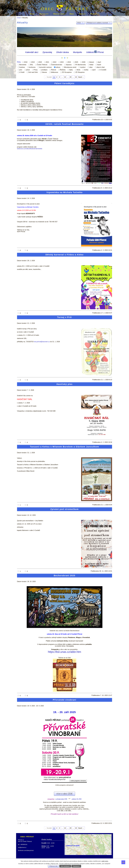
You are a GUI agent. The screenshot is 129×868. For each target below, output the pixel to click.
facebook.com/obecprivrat (26, 850)
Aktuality (44, 14)
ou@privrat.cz (22, 847)
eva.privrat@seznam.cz (42, 342)
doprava (69, 65)
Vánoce (44, 72)
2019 (33, 62)
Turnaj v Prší (64, 317)
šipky (71, 70)
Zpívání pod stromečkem (64, 509)
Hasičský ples (64, 384)
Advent (92, 62)
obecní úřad (101, 67)
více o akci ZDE (64, 794)
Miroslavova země (70, 67)
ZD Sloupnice (80, 72)
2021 (47, 62)
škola (78, 70)
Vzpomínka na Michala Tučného (64, 192)
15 (65, 77)
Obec (72, 14)
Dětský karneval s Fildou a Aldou (65, 255)
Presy (36, 70)
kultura (58, 67)
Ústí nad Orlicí (33, 72)
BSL (32, 65)
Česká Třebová (42, 65)
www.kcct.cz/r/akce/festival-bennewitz (30, 149)
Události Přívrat (95, 52)
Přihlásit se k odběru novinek (99, 23)
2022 (55, 62)
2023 (62, 62)
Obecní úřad (59, 14)
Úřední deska (63, 52)
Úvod (32, 14)
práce (28, 70)
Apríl (99, 62)
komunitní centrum (46, 67)
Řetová (54, 70)
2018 (26, 62)
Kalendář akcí (32, 52)
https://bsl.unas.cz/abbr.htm (64, 652)
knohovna (32, 67)
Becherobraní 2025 (64, 576)
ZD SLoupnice (67, 72)
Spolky (82, 14)
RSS (80, 23)
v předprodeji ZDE (61, 799)
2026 (84, 62)
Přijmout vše (53, 866)
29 (71, 77)
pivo (21, 70)
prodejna (44, 70)
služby (86, 70)
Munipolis (78, 52)
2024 (69, 62)
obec (91, 67)
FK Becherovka (80, 65)
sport (94, 70)
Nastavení (76, 866)
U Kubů (22, 72)
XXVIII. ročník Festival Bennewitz (64, 124)
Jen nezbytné (65, 866)
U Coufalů (103, 70)
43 (76, 77)
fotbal (91, 65)
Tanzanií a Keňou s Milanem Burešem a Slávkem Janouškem (64, 447)
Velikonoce (54, 72)
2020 (40, 62)
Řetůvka (63, 70)
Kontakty (95, 14)
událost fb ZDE (77, 799)
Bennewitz (23, 65)
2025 (76, 62)
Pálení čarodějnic (65, 83)
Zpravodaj (47, 52)
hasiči (99, 65)
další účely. (105, 861)
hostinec (22, 67)
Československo (57, 65)
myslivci (83, 67)
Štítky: (19, 62)
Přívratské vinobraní (65, 700)
